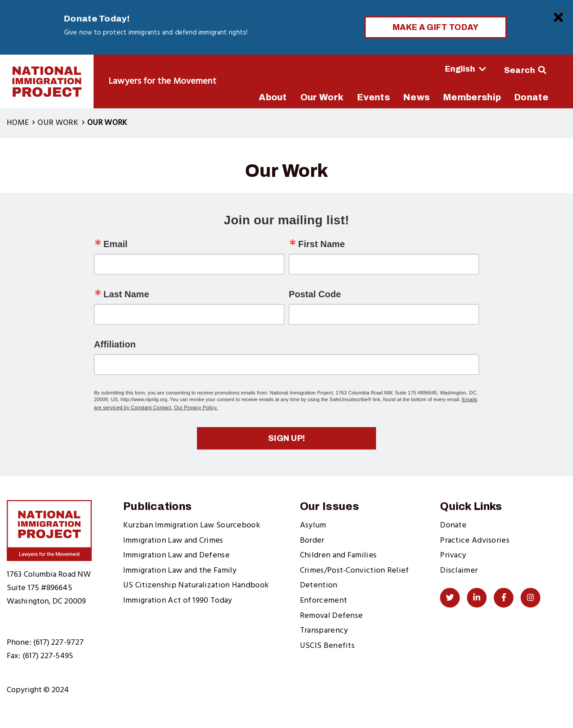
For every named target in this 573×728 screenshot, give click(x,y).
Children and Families (338, 555)
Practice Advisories (475, 541)
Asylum (313, 525)
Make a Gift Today (436, 27)
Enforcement (323, 601)
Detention (319, 585)
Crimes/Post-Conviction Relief (355, 571)
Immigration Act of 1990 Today (178, 601)
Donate (453, 525)
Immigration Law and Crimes (173, 541)
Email (115, 244)
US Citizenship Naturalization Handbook (196, 585)
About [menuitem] (273, 97)
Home (18, 123)
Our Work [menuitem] (322, 97)
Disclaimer (459, 571)
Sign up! (287, 438)
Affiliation (115, 344)
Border (312, 541)
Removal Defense (331, 616)
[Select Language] (441, 69)
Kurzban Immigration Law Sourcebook (192, 525)
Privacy (453, 555)
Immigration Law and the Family (180, 571)
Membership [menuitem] (472, 97)
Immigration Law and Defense (176, 555)
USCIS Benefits (327, 646)
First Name (321, 244)
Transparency (324, 631)
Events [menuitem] (373, 97)
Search (520, 70)
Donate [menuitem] (531, 97)
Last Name (126, 294)
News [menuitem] (417, 97)
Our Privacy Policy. (196, 407)
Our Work (58, 123)
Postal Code (315, 294)
